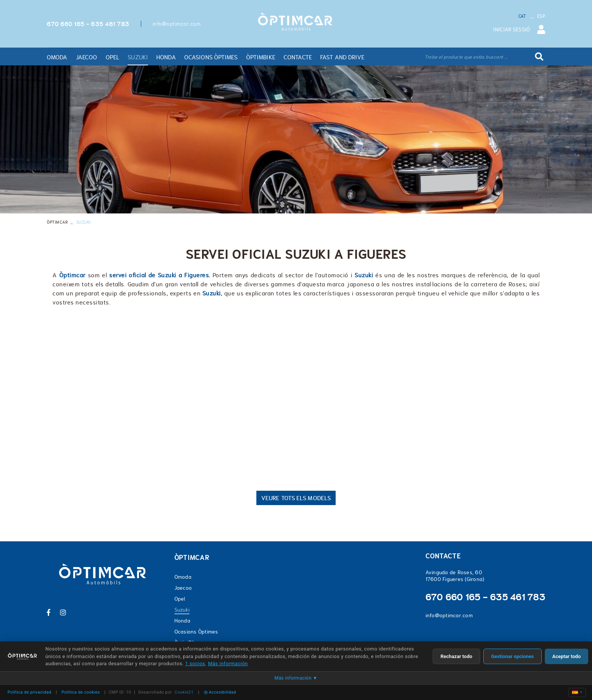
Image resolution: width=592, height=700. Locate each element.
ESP (541, 16)
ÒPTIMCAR (57, 222)
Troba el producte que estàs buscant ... (466, 57)
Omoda (183, 577)
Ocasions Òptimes (196, 632)
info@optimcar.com (177, 24)
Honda (182, 621)
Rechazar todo (456, 656)
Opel (180, 599)
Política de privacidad (29, 692)
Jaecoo (183, 588)
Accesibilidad (220, 692)
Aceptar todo (567, 656)
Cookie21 (184, 692)
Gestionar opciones (513, 656)
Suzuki (182, 610)
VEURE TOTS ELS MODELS (296, 498)
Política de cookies (81, 692)
